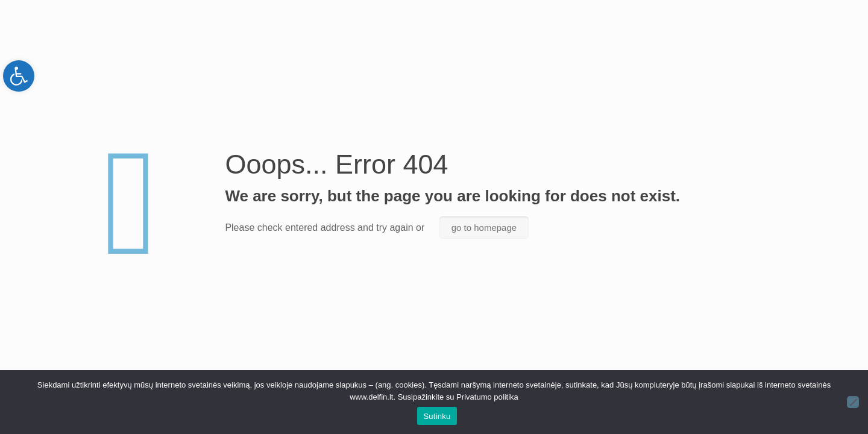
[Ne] (853, 402)
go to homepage (484, 228)
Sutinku (437, 416)
